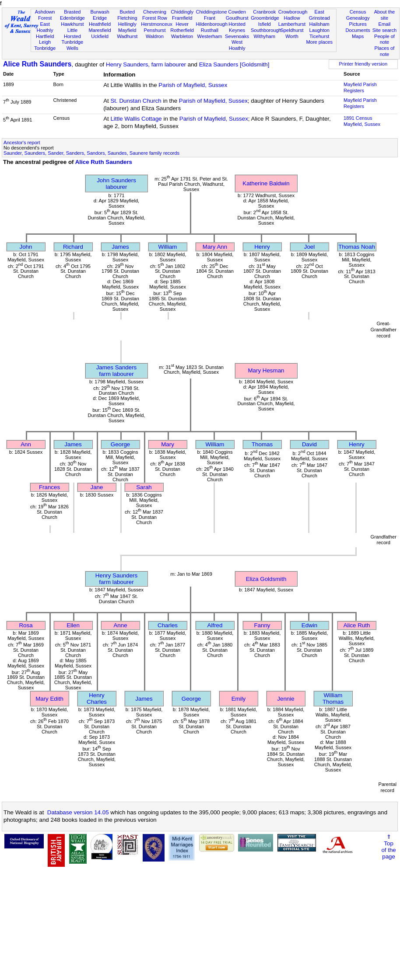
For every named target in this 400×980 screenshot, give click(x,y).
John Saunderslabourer (116, 184)
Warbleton (182, 36)
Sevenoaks (237, 36)
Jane (97, 487)
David (309, 444)
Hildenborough (212, 24)
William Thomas (333, 699)
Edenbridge (72, 18)
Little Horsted (72, 33)
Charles (168, 625)
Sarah (144, 487)
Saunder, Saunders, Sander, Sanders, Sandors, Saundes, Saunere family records (91, 153)
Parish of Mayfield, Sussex (193, 85)
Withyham (265, 36)
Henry (262, 247)
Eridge (100, 18)
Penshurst (154, 30)
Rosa (26, 625)
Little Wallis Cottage (136, 119)
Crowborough (293, 12)
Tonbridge (45, 48)
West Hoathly (237, 45)
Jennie (286, 699)
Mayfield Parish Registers (360, 87)
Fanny (262, 625)
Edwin (309, 625)
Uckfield (100, 36)
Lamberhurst (292, 24)
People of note (384, 39)
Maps (358, 36)
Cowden (237, 12)
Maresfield (100, 30)
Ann (26, 444)
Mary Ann (215, 247)
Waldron (155, 36)
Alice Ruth (357, 625)
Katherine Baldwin (266, 183)
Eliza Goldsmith (266, 579)
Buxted (127, 12)
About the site (385, 15)
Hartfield (45, 36)
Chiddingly (182, 12)
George (120, 444)
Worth (292, 36)
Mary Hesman (266, 370)
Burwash (100, 12)
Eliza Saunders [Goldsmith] (234, 64)
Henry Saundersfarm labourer (116, 579)
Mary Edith (49, 699)
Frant (210, 18)
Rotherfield (182, 30)
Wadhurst (127, 36)
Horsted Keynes (237, 27)
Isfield (265, 24)
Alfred (215, 625)
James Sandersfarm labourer (117, 371)
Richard (73, 247)
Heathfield (100, 24)
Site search (385, 30)
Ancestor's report (22, 142)
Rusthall (210, 30)
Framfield (182, 18)
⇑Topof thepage (388, 847)
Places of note (385, 51)
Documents (358, 30)
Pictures (358, 24)
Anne (120, 625)
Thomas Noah (357, 247)
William (168, 247)
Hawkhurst (72, 24)
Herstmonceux (157, 24)
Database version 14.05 (78, 812)
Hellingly (127, 24)
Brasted (72, 12)
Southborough (266, 30)
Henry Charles (97, 699)
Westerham (210, 36)
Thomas (262, 444)
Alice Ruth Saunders (37, 64)
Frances (49, 487)
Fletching (127, 18)
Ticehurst (319, 36)
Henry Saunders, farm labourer (146, 64)
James (120, 247)
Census (358, 12)
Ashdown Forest (45, 15)
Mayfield (127, 30)
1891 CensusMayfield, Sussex (362, 121)
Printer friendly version (363, 64)
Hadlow (292, 18)
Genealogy (358, 18)
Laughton (319, 30)
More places (319, 42)
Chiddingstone (212, 12)
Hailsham (319, 24)
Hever (182, 24)
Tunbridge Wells (73, 45)
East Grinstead (319, 15)
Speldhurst (292, 30)
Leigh (45, 42)
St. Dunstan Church (136, 101)
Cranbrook (264, 12)
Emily (239, 699)
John (26, 247)
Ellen (73, 625)
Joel (309, 247)
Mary (168, 444)
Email (385, 24)
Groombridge (265, 18)
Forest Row (155, 18)
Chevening (155, 12)
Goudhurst (237, 18)
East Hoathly (45, 27)
